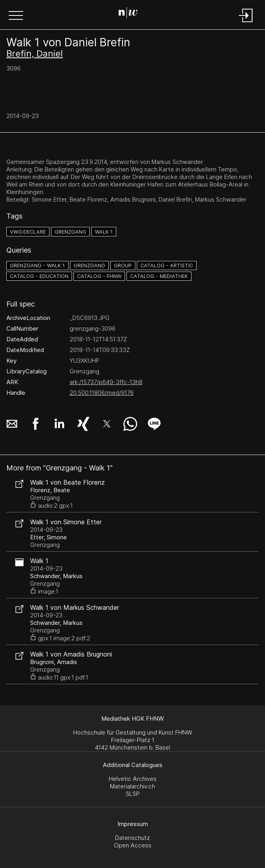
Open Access (133, 845)
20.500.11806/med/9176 (102, 393)
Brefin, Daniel (35, 53)
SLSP (133, 794)
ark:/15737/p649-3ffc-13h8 (106, 382)
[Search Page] (131, 14)
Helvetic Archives (133, 779)
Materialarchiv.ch (132, 786)
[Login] (246, 23)
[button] (16, 16)
